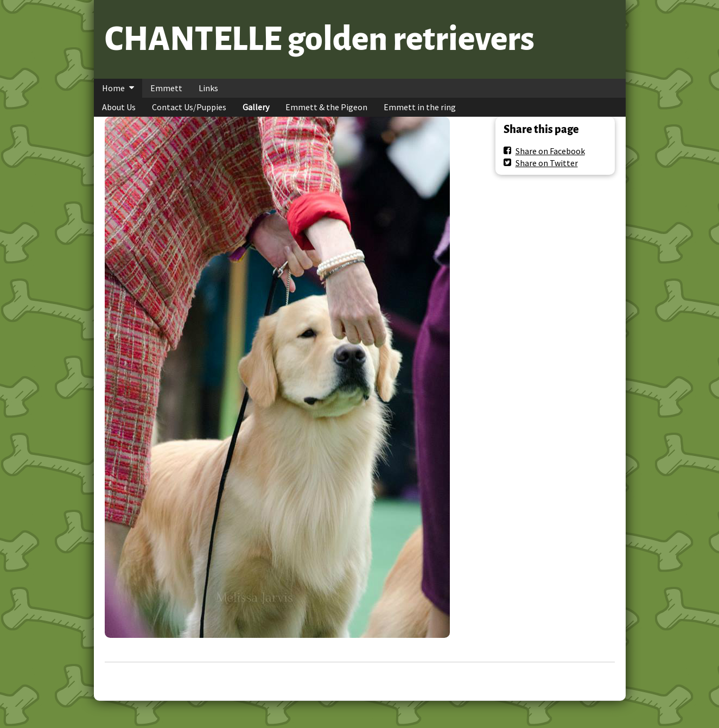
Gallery (256, 107)
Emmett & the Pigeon (326, 107)
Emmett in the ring (420, 107)
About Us (119, 107)
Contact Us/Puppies (189, 107)
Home (113, 88)
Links (208, 88)
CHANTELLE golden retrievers (320, 39)
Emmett (166, 88)
